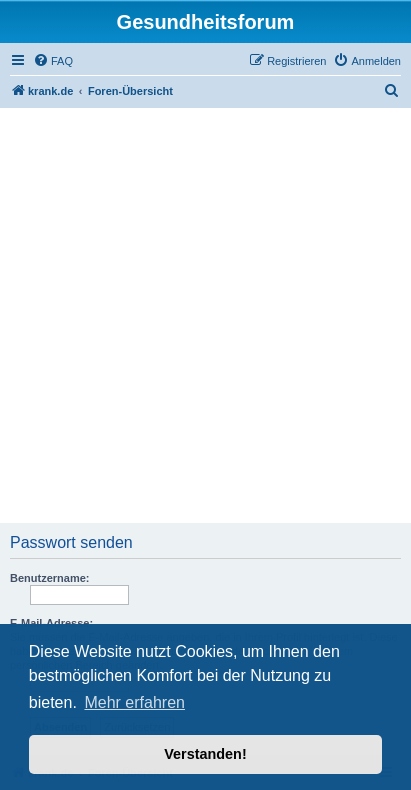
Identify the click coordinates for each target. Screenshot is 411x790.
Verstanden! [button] (205, 754)
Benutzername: (49, 578)
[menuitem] (53, 61)
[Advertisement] (205, 317)
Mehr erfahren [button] (134, 702)
